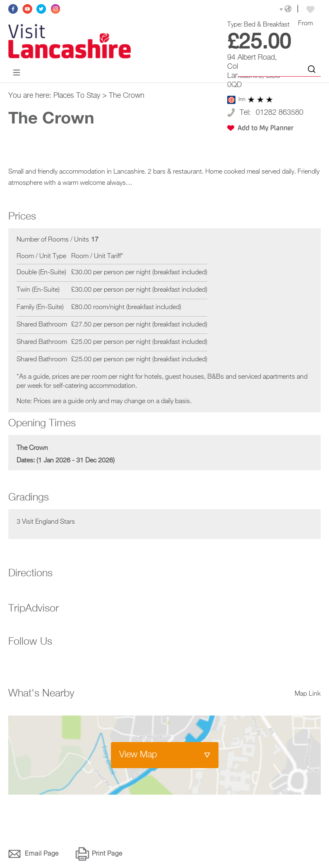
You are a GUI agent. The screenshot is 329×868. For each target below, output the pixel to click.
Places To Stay (77, 97)
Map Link (308, 695)
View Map (138, 756)
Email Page (42, 855)
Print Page (107, 855)
